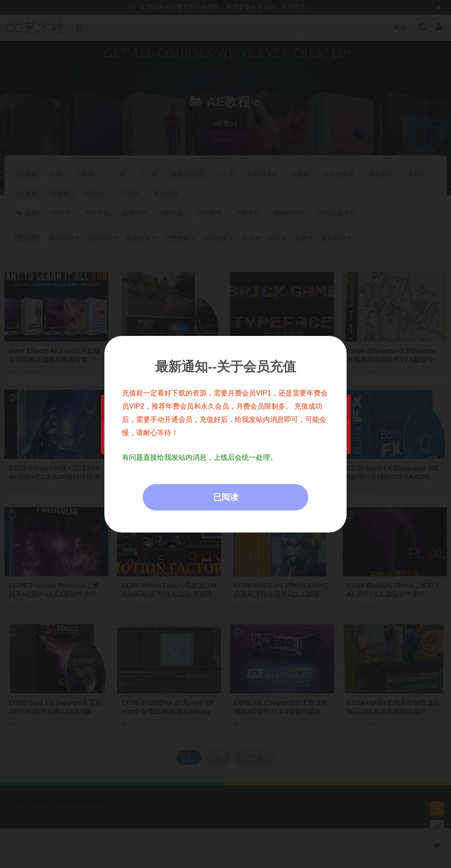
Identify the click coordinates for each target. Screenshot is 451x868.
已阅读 (226, 497)
